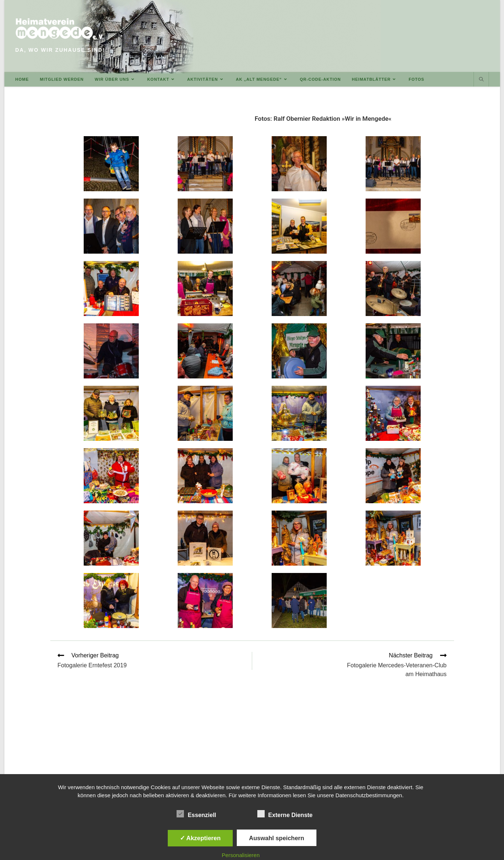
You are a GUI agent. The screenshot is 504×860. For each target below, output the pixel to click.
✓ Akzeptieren (200, 838)
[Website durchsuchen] (481, 80)
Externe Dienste (285, 814)
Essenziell (196, 814)
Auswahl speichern (276, 838)
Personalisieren (241, 855)
